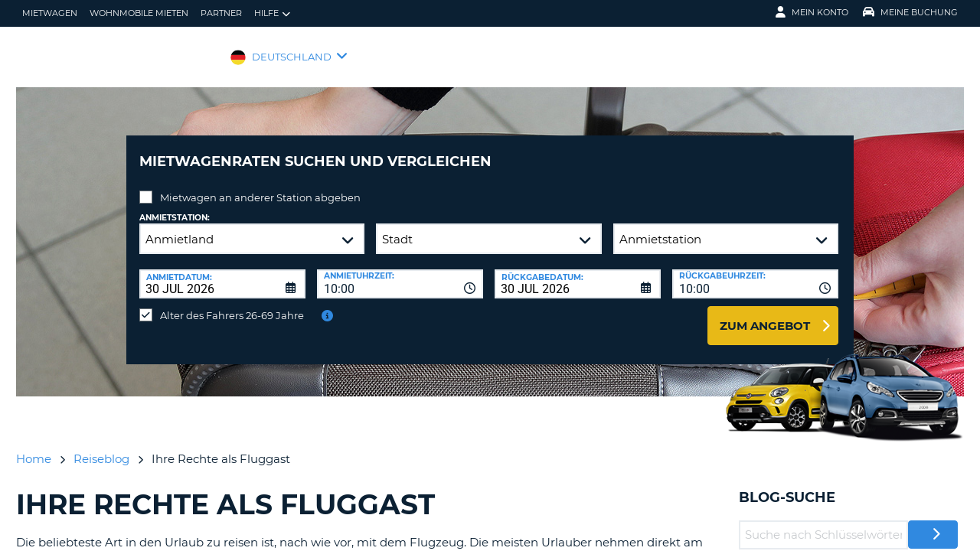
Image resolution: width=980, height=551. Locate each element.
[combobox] (400, 272)
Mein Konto (812, 12)
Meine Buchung (910, 12)
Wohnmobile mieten (139, 13)
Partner (221, 13)
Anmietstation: (175, 206)
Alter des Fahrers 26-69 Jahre (232, 304)
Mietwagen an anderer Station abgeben (260, 186)
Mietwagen (50, 13)
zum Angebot (765, 314)
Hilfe (272, 13)
